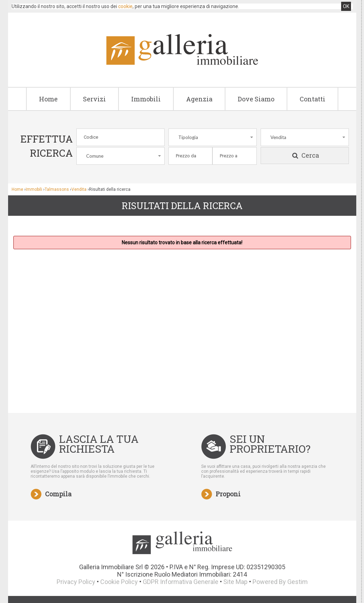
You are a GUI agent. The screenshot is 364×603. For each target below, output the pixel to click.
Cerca (305, 156)
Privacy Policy (76, 582)
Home (48, 99)
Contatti (312, 99)
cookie (125, 6)
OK (346, 6)
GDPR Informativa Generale (181, 582)
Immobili (146, 99)
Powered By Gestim (280, 582)
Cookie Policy (119, 582)
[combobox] (213, 137)
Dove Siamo (256, 99)
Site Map (235, 582)
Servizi (94, 99)
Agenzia (199, 99)
